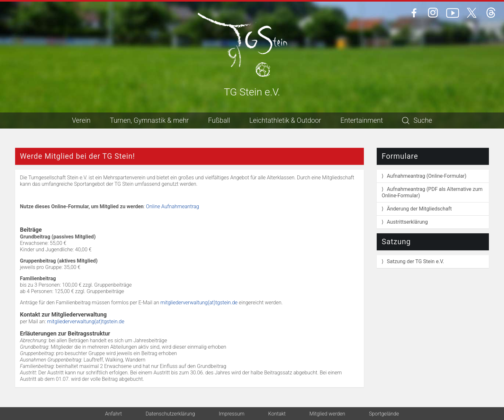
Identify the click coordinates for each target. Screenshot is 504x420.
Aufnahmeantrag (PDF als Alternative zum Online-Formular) (432, 192)
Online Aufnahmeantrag (172, 206)
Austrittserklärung (407, 222)
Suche (417, 120)
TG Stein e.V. (252, 92)
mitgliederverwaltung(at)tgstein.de (199, 303)
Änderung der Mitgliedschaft (419, 209)
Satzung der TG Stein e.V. (415, 261)
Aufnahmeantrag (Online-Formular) (427, 176)
